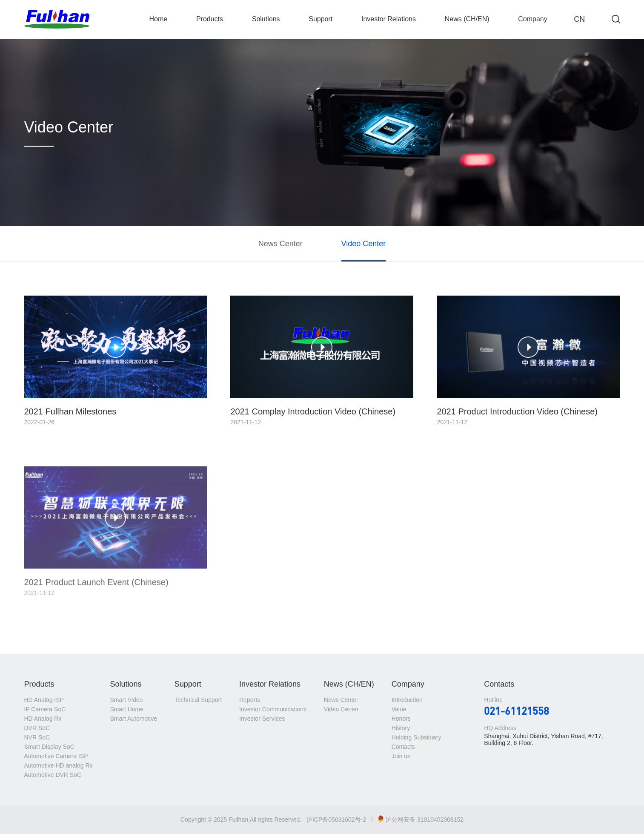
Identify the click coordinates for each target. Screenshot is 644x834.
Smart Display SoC (49, 747)
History (401, 728)
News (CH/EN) (467, 19)
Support (321, 19)
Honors (401, 719)
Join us (401, 756)
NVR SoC (37, 737)
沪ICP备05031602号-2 (336, 820)
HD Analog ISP (44, 700)
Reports (250, 700)
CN (579, 19)
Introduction (407, 700)
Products (210, 19)
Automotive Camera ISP (56, 756)
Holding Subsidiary (416, 737)
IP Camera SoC (45, 709)
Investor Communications (273, 709)
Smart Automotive (133, 719)
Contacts (403, 747)
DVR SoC (37, 728)
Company (532, 19)
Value (399, 709)
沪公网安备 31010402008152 (421, 820)
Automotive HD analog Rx (59, 765)
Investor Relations (389, 19)
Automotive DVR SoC (53, 775)
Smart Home (127, 709)
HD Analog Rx (43, 719)
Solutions (266, 19)
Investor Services (262, 719)
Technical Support (198, 700)
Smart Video (126, 700)
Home (159, 19)
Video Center (364, 244)
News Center (280, 244)
